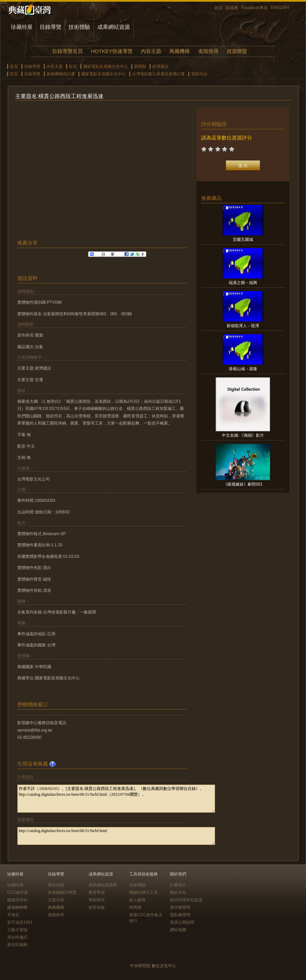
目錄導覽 (51, 27)
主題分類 (56, 900)
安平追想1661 (20, 922)
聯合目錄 (56, 885)
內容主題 (151, 51)
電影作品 (199, 74)
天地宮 (13, 915)
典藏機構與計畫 (61, 74)
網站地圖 (178, 930)
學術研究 (97, 900)
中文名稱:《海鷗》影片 (243, 435)
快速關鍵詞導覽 (62, 892)
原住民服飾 (17, 945)
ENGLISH (280, 7)
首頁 (218, 8)
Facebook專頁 (255, 8)
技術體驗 (79, 27)
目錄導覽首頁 (68, 51)
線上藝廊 (137, 900)
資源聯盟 (237, 51)
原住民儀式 (17, 937)
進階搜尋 (208, 51)
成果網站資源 (114, 27)
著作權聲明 (180, 907)
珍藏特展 (22, 27)
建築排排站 (17, 900)
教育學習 (97, 892)
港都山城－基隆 (243, 369)
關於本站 (178, 892)
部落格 (232, 8)
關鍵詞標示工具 (144, 892)
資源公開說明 (182, 922)
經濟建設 (160, 67)
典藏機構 (179, 51)
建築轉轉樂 (17, 907)
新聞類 (140, 67)
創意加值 (97, 907)
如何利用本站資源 (186, 900)
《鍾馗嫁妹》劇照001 (243, 484)
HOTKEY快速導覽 (112, 51)
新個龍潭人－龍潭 (243, 326)
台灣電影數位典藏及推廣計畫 (158, 74)
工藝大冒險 (17, 930)
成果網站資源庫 (103, 885)
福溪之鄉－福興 (243, 283)
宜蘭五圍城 (243, 240)
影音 (73, 67)
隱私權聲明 (180, 915)
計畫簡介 (178, 885)
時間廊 (135, 907)
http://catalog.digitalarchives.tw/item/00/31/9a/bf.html (116, 836)
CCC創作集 (18, 892)
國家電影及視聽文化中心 (106, 67)
